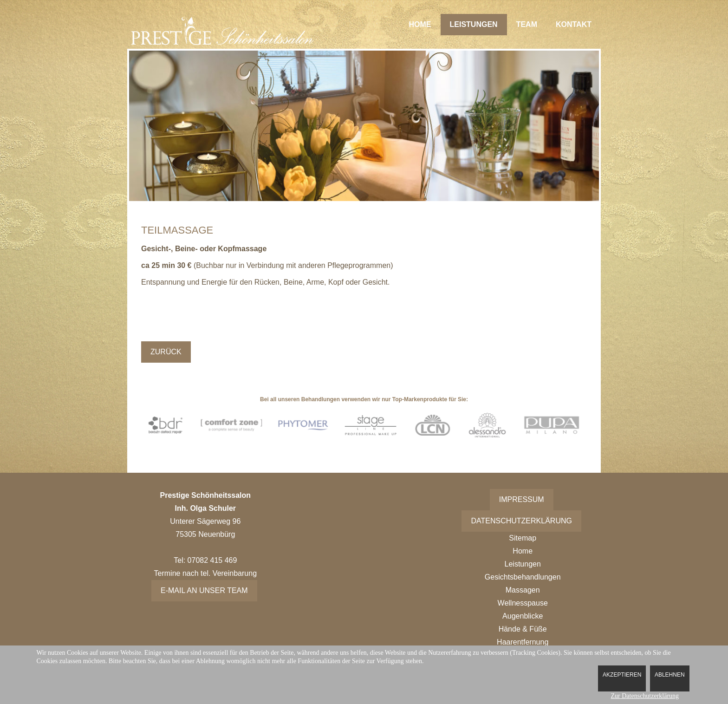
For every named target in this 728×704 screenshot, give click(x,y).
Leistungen (474, 24)
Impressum (522, 499)
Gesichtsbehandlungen (523, 577)
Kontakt (574, 24)
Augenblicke (523, 616)
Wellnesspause (523, 603)
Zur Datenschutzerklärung (645, 696)
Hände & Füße (523, 629)
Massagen (523, 590)
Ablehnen (670, 675)
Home (420, 24)
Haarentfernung (523, 642)
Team (527, 24)
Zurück (166, 352)
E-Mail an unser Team (204, 590)
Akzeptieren (622, 675)
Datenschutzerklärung (521, 521)
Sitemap (523, 538)
